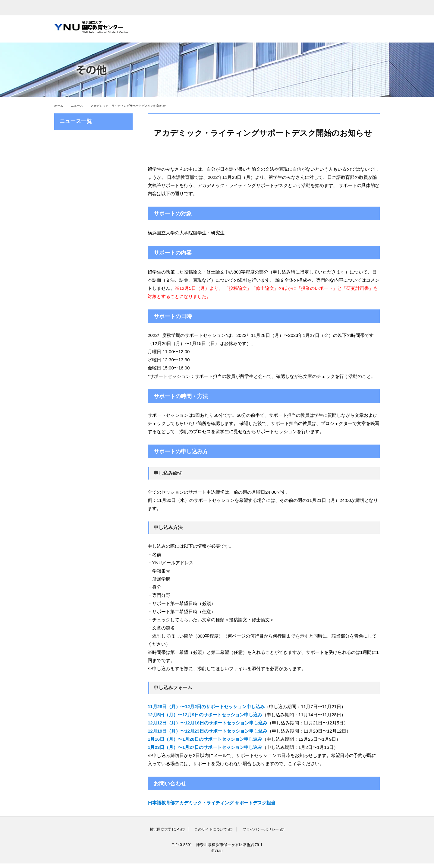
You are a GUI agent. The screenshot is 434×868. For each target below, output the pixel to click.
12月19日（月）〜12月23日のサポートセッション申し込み (208, 731)
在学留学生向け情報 (255, 29)
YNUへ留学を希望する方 (355, 29)
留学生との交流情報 (305, 29)
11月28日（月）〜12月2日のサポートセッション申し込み (206, 706)
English (316, 8)
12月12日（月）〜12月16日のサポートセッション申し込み (208, 723)
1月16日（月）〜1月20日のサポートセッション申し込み (205, 739)
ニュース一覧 (76, 121)
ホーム (59, 106)
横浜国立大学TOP (164, 829)
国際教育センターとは (155, 29)
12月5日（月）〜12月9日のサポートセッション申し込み (205, 715)
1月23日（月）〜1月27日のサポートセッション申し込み (205, 747)
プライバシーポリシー (261, 829)
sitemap (286, 8)
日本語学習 (205, 29)
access (257, 8)
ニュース (77, 106)
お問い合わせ (355, 8)
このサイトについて (211, 829)
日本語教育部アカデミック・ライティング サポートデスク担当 (212, 803)
